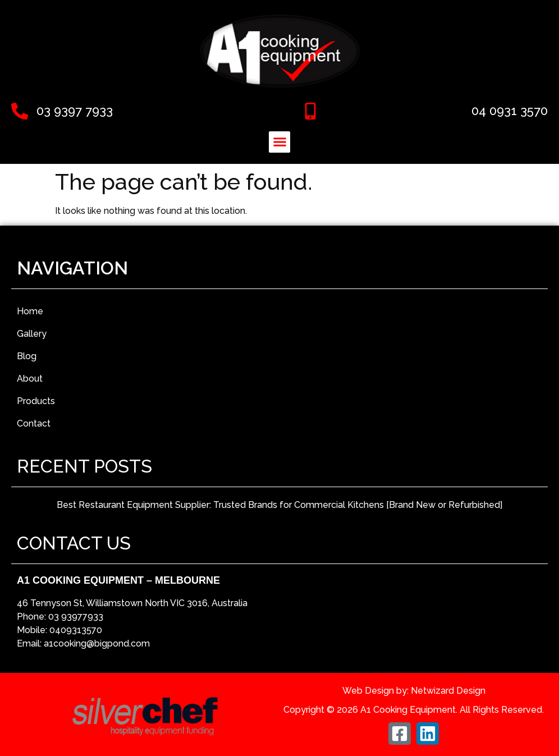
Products (36, 401)
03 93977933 (76, 617)
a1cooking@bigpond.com (97, 643)
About (30, 379)
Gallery (32, 334)
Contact (34, 423)
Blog (27, 356)
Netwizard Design (448, 691)
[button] (279, 142)
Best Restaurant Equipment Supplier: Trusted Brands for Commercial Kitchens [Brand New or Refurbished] (279, 505)
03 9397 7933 (75, 111)
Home (30, 311)
